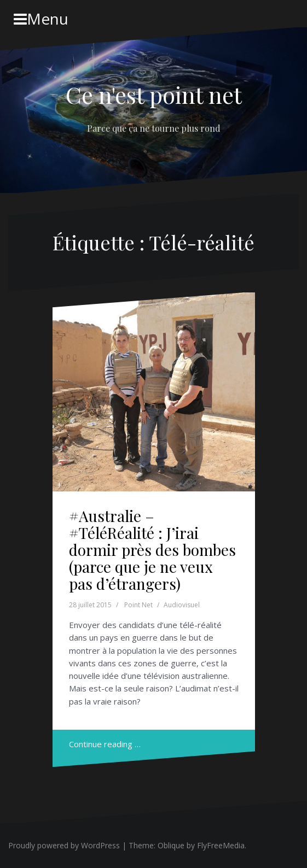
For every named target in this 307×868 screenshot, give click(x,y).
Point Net (138, 605)
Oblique (171, 845)
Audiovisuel (182, 605)
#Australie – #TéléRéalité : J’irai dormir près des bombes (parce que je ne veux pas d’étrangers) (152, 549)
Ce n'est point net (154, 95)
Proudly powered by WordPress (64, 845)
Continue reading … (105, 744)
